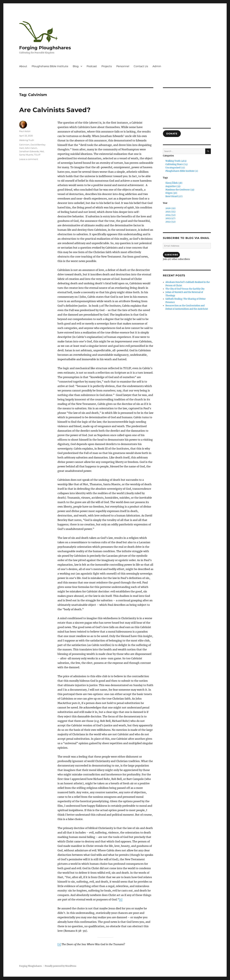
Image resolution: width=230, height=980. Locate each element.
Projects (107, 66)
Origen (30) (171, 193)
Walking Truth (27, 140)
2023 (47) (170, 218)
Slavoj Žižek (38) (174, 183)
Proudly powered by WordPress (61, 966)
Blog (76, 66)
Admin (157, 66)
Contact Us (141, 66)
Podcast (92, 66)
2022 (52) (171, 222)
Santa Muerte (26, 155)
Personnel (123, 66)
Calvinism (24, 145)
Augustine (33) (173, 186)
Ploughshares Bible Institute (50, 66)
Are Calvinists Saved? (55, 110)
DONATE (172, 134)
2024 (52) (171, 215)
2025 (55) (171, 212)
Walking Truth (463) (176, 161)
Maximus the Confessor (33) (180, 190)
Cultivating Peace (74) (177, 164)
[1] (121, 899)
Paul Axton (25, 131)
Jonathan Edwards (29, 151)
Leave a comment (29, 159)
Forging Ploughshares (45, 48)
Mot (42, 151)
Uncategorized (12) (175, 168)
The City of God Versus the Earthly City (185, 289)
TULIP (37, 155)
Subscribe (171, 255)
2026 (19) (171, 208)
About (23, 66)
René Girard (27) (174, 196)
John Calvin (31, 148)
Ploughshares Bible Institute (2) (182, 171)
